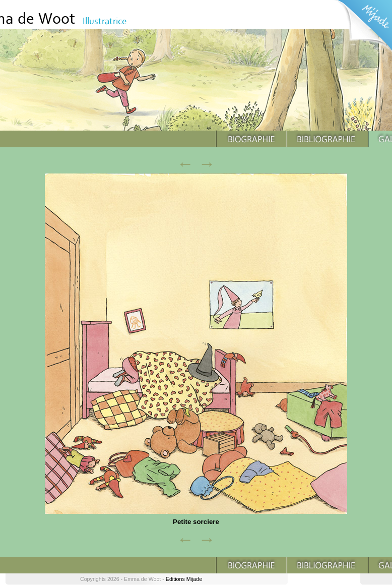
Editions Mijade (184, 579)
